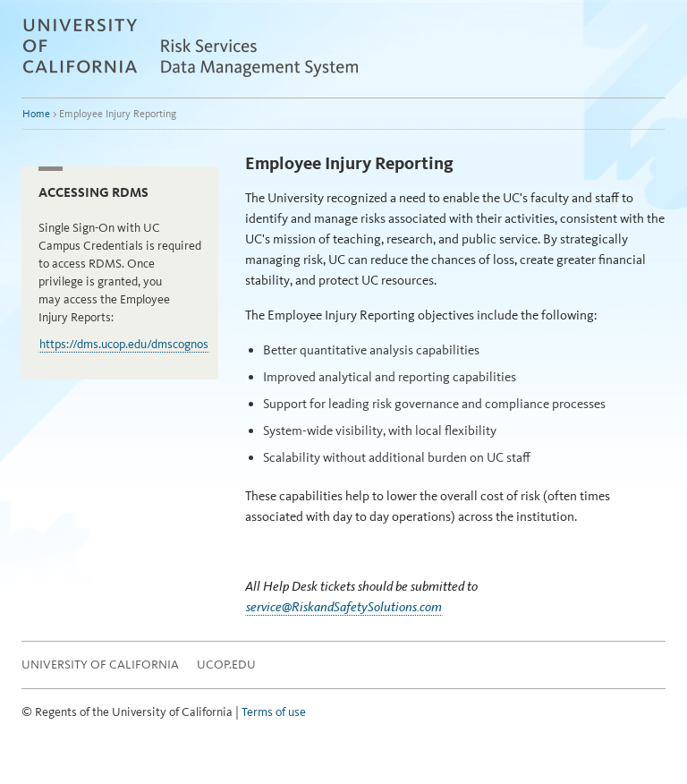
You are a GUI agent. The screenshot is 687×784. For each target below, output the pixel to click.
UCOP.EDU (226, 665)
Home (36, 114)
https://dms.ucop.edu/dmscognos (124, 344)
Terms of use (274, 712)
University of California (100, 665)
